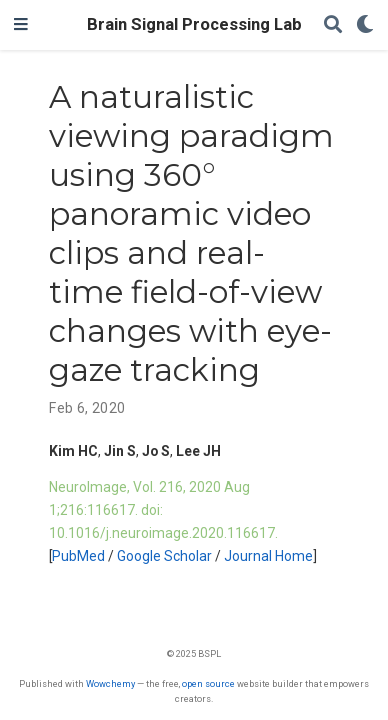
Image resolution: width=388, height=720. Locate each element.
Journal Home (268, 556)
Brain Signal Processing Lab (194, 24)
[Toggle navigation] (21, 25)
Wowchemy (110, 683)
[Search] (333, 25)
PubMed (78, 556)
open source (208, 683)
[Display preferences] (365, 25)
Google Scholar (164, 556)
